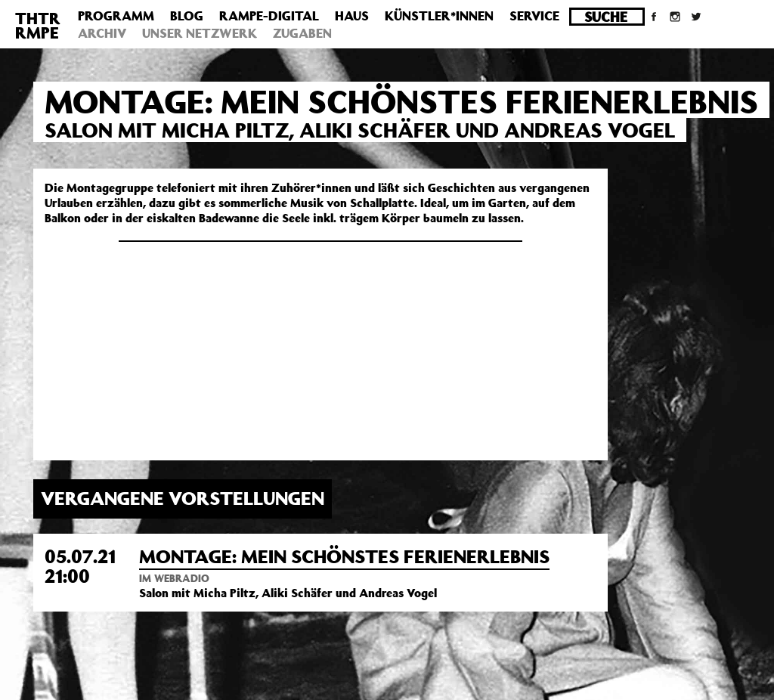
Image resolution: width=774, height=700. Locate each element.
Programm (116, 16)
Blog (187, 16)
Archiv (102, 33)
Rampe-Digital (269, 16)
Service (534, 16)
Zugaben (302, 33)
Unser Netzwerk (200, 33)
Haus (352, 16)
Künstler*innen (439, 16)
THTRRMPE (38, 25)
